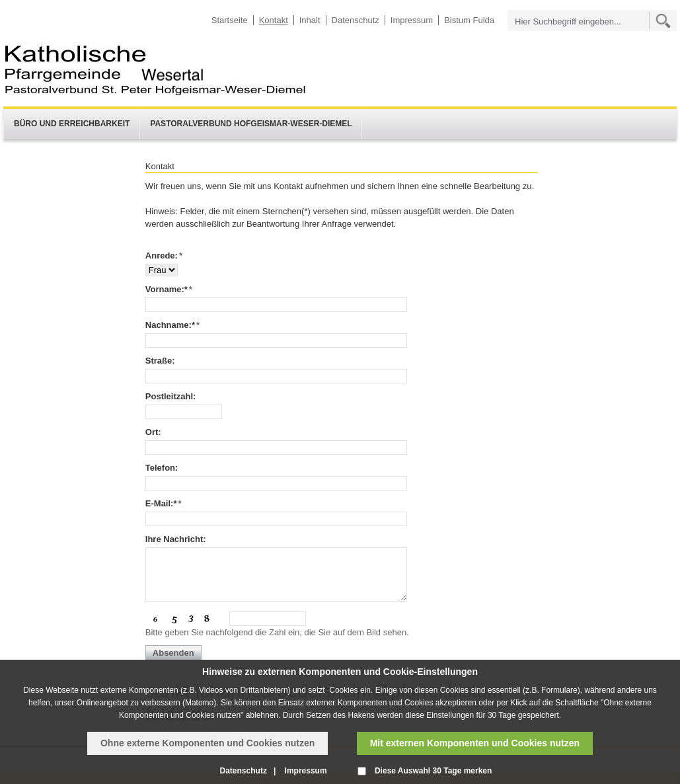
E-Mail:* (164, 503)
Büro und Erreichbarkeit (72, 124)
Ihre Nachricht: (176, 539)
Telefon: (162, 468)
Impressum (412, 20)
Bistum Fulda (469, 20)
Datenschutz (356, 20)
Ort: (153, 432)
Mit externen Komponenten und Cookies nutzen (475, 743)
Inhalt (310, 20)
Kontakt (274, 20)
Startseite (230, 20)
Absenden (173, 653)
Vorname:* (169, 289)
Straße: (160, 361)
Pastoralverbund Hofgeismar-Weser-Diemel (251, 124)
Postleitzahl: (171, 396)
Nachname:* (172, 325)
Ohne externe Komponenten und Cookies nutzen (208, 743)
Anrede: (164, 255)
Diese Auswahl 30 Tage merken (433, 771)
